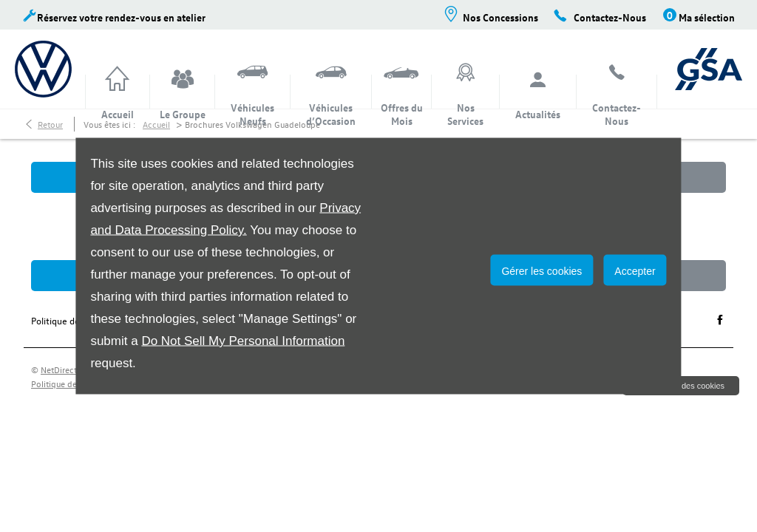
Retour (50, 124)
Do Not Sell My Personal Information (243, 341)
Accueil (156, 124)
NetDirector (64, 369)
